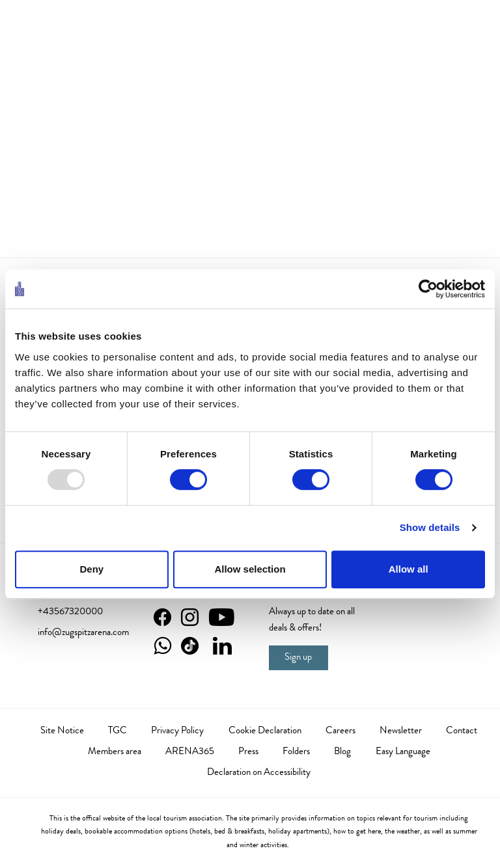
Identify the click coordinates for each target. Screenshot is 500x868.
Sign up (298, 658)
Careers (340, 731)
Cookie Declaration (265, 731)
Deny (91, 569)
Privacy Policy (177, 731)
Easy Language (403, 752)
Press (248, 752)
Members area (115, 752)
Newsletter (401, 731)
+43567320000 (70, 612)
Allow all (409, 569)
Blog (342, 752)
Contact (462, 731)
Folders (296, 752)
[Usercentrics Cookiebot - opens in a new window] (428, 289)
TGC (118, 731)
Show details (430, 527)
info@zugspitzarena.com (83, 633)
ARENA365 (190, 752)
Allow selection (250, 569)
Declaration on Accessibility (259, 773)
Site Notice (62, 731)
